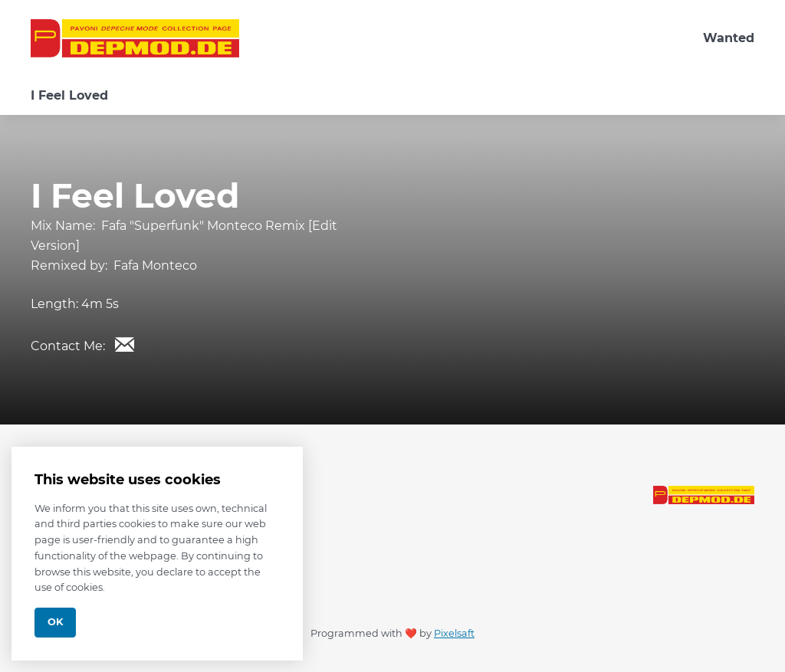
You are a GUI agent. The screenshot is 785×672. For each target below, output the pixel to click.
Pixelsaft (454, 633)
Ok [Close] (55, 622)
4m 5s (100, 304)
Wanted (729, 38)
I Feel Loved (69, 95)
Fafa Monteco (155, 266)
